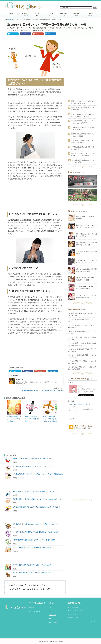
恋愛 (37, 15)
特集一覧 (90, 15)
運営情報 (31, 607)
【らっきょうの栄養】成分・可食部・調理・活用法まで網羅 (82, 350)
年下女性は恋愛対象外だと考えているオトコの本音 (83, 148)
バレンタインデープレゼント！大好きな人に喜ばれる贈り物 (86, 288)
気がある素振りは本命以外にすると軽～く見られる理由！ (33, 565)
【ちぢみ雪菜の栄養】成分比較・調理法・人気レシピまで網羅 (82, 314)
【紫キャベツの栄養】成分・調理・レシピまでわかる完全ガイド (82, 356)
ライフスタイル (24, 15)
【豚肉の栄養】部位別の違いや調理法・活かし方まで (82, 320)
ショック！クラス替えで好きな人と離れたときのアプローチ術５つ (83, 155)
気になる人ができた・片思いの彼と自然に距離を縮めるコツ (33, 548)
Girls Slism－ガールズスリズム (79, 404)
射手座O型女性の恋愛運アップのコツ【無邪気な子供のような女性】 (36, 532)
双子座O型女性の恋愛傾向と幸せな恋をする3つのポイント (33, 466)
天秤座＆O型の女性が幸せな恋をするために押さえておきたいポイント (37, 499)
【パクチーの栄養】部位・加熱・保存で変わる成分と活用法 (82, 338)
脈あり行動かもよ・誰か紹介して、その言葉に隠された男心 (83, 109)
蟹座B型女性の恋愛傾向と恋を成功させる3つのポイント (32, 458)
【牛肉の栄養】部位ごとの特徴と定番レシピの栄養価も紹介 (82, 326)
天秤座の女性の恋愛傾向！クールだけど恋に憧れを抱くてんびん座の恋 (50, 419)
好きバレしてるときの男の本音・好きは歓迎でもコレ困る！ (86, 279)
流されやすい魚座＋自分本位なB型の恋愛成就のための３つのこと (35, 491)
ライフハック (64, 15)
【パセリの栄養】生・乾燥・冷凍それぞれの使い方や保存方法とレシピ (82, 344)
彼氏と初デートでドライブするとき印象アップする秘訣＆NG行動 (86, 226)
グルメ (77, 15)
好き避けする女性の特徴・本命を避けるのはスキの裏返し (83, 135)
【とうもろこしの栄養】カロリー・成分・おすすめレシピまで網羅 (82, 368)
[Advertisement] (35, 196)
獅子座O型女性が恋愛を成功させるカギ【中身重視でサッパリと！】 (36, 524)
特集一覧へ (93, 621)
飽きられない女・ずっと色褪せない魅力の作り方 (86, 217)
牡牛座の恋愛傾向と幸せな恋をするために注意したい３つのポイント (36, 507)
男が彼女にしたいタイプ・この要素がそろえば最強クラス (32, 419)
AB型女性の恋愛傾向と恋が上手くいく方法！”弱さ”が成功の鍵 (14, 419)
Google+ (38, 34)
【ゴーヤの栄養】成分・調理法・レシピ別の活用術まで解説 (82, 362)
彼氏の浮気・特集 (73, 607)
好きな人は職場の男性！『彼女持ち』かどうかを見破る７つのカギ (83, 115)
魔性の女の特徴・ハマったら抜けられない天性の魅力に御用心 (83, 102)
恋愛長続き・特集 (73, 618)
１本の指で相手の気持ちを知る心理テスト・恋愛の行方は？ (83, 128)
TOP (11, 14)
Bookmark (51, 34)
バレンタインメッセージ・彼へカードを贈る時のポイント (86, 296)
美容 (50, 15)
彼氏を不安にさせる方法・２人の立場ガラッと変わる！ (86, 235)
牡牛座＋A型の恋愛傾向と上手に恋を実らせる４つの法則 (42, 390)
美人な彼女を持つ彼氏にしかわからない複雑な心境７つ (83, 161)
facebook (26, 34)
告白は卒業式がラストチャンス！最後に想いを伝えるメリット (86, 261)
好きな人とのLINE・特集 (75, 611)
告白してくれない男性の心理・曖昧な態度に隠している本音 (86, 270)
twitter (13, 34)
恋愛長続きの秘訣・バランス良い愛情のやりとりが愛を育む (86, 244)
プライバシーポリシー (35, 611)
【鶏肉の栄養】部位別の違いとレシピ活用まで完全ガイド (82, 332)
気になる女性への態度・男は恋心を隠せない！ (86, 253)
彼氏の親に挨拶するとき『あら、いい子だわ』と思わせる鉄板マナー (83, 122)
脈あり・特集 (72, 614)
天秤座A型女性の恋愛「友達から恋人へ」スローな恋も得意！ (34, 540)
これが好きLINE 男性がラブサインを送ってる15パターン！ (82, 141)
